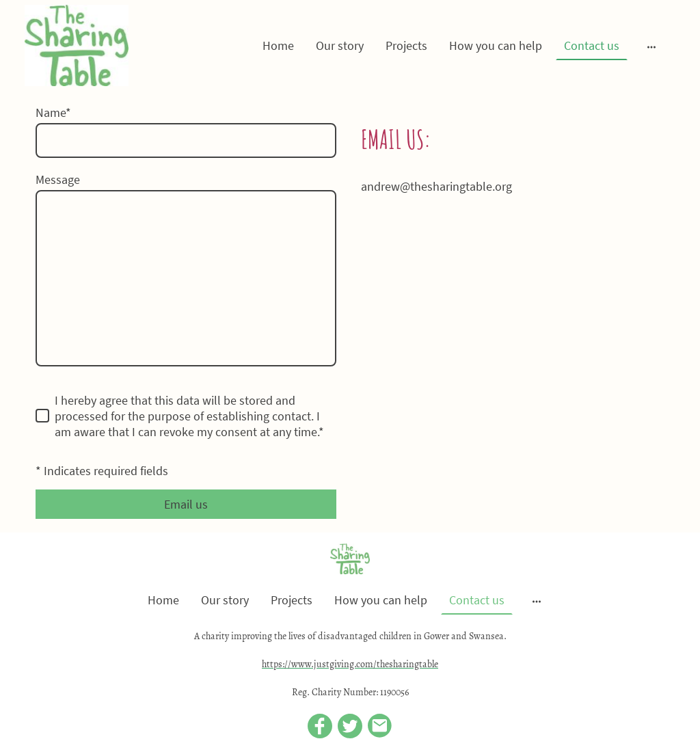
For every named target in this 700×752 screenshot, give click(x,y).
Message (58, 179)
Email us (186, 504)
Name (53, 112)
